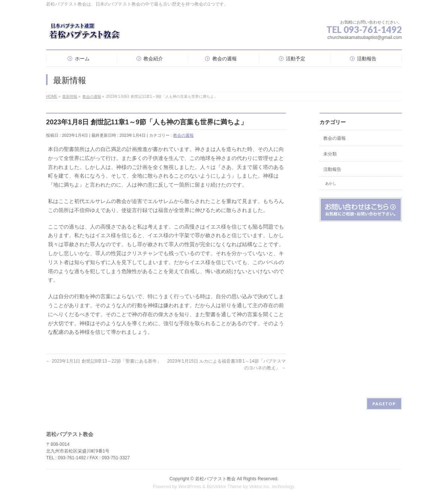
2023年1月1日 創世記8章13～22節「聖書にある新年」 (104, 361)
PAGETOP (384, 404)
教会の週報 (183, 135)
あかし (331, 183)
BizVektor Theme (224, 487)
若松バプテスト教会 (215, 479)
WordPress (190, 487)
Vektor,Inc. (260, 487)
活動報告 (332, 169)
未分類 (330, 154)
